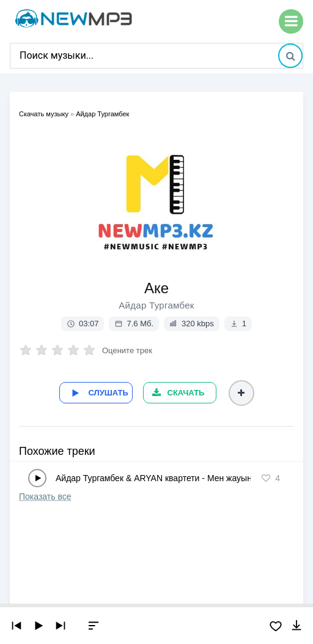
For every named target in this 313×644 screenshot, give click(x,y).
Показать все (45, 496)
